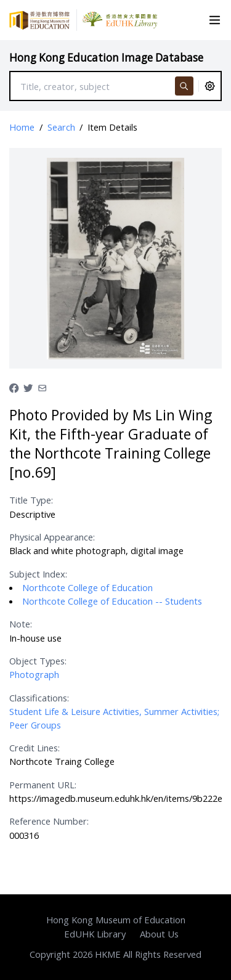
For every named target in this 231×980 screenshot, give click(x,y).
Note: (21, 624)
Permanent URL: (43, 785)
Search (61, 127)
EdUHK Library (95, 934)
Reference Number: (49, 821)
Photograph (34, 674)
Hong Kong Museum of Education (116, 920)
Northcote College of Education (87, 587)
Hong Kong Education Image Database (106, 58)
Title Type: (31, 500)
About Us (159, 934)
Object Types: (38, 661)
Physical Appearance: (52, 537)
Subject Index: (38, 574)
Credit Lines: (34, 748)
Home (22, 127)
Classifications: (39, 698)
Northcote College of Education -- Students (112, 601)
